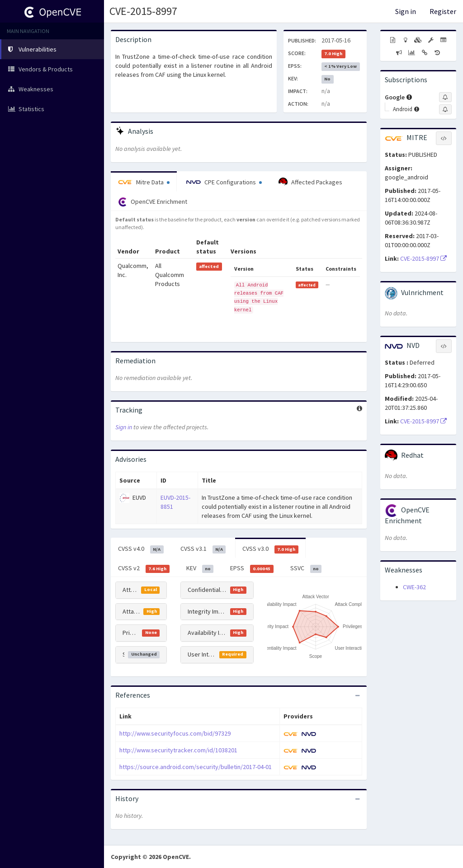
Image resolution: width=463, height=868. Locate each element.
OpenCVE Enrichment (153, 202)
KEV (200, 568)
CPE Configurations (224, 182)
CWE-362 (414, 587)
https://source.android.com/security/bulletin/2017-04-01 (196, 767)
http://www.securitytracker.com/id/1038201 (178, 750)
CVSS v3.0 (270, 549)
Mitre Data (144, 182)
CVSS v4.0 (141, 549)
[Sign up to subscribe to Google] (445, 97)
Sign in (406, 11)
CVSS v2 (144, 568)
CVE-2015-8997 (143, 11)
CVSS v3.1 (203, 549)
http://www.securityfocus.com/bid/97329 (175, 733)
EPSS (252, 568)
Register (443, 11)
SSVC (306, 568)
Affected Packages (310, 182)
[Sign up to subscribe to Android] (445, 109)
